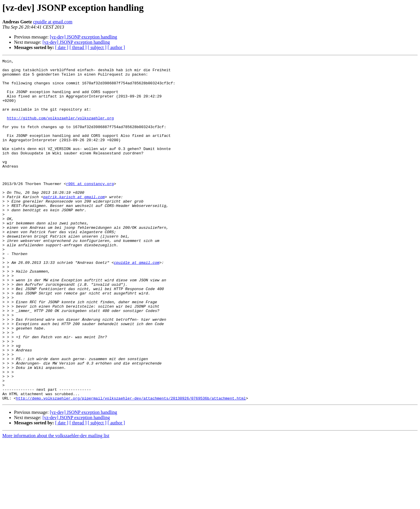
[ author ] (116, 47)
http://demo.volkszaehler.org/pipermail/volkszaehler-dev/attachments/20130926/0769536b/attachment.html (131, 466)
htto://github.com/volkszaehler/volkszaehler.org (61, 130)
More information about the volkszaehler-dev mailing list (56, 504)
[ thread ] (78, 47)
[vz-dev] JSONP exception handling (84, 37)
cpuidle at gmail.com (53, 22)
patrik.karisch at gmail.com (74, 225)
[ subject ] (97, 47)
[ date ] (62, 47)
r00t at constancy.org (90, 209)
